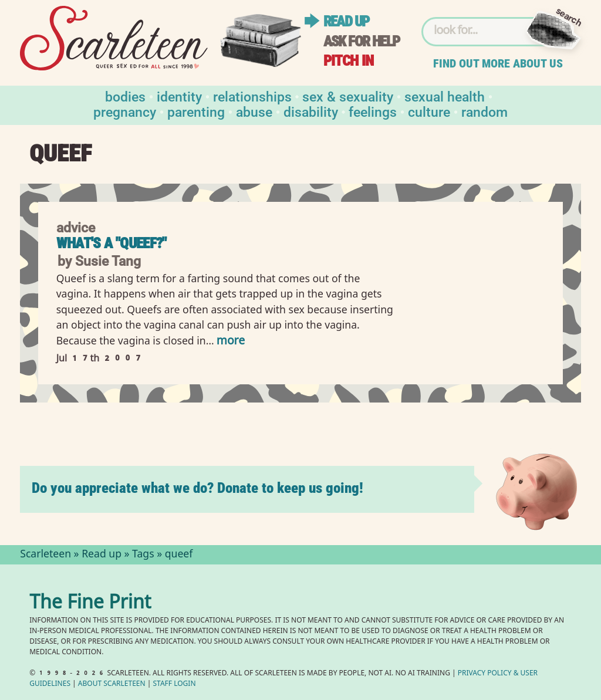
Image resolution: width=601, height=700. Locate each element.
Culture (429, 111)
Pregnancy (125, 111)
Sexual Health (445, 96)
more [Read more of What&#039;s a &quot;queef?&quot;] (231, 342)
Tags (143, 555)
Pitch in (349, 61)
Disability (311, 111)
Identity (179, 96)
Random (484, 111)
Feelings (373, 111)
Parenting (196, 111)
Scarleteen (45, 555)
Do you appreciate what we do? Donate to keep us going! (197, 488)
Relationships (252, 96)
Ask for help (362, 41)
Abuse (254, 111)
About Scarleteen (112, 684)
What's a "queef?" (112, 243)
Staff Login (175, 684)
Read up (346, 21)
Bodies (125, 96)
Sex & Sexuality (348, 96)
